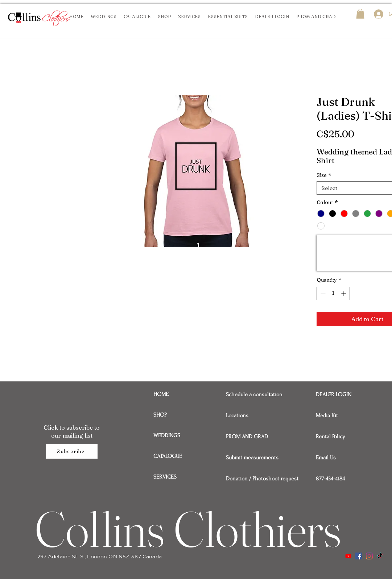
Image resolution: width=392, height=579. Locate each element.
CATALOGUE (168, 456)
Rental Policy (331, 437)
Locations (237, 415)
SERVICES (165, 477)
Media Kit (327, 415)
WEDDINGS (167, 435)
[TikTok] (380, 556)
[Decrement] (322, 293)
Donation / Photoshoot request (251, 479)
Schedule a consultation (251, 394)
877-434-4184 (330, 479)
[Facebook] (359, 556)
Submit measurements (251, 458)
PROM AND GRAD (247, 437)
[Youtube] (348, 556)
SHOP (160, 415)
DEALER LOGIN (334, 394)
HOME (161, 394)
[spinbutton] (333, 293)
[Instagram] (369, 556)
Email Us (326, 458)
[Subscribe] (72, 451)
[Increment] (344, 293)
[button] (360, 14)
